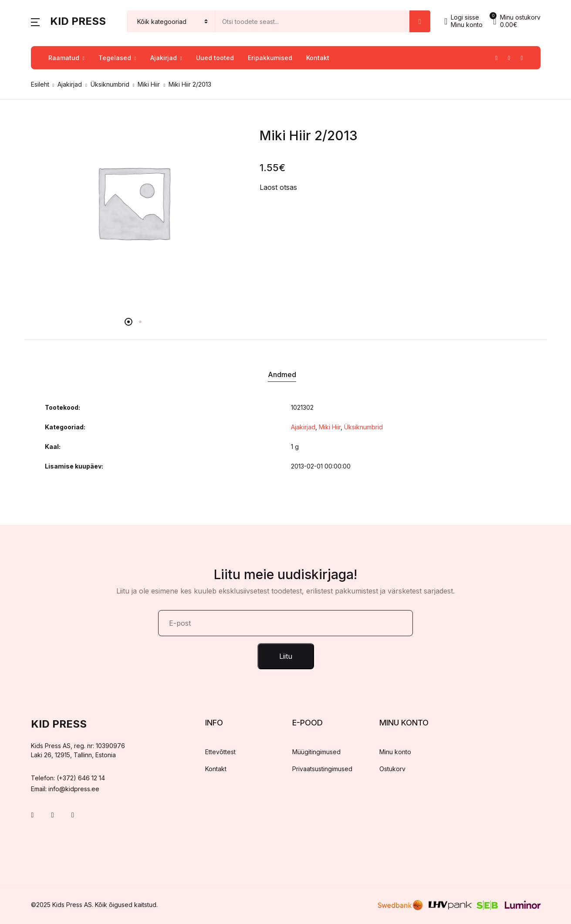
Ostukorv (392, 769)
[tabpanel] (133, 202)
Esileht (40, 84)
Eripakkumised (270, 58)
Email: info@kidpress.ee (65, 789)
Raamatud (64, 58)
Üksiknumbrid (110, 84)
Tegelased (115, 58)
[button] (35, 21)
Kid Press (78, 21)
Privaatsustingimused (322, 769)
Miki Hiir (149, 84)
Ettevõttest (220, 752)
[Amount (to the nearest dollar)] (313, 21)
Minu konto (395, 752)
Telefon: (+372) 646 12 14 (68, 778)
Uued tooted (215, 58)
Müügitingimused (316, 752)
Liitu (286, 656)
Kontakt (318, 58)
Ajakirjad (164, 58)
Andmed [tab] (282, 374)
